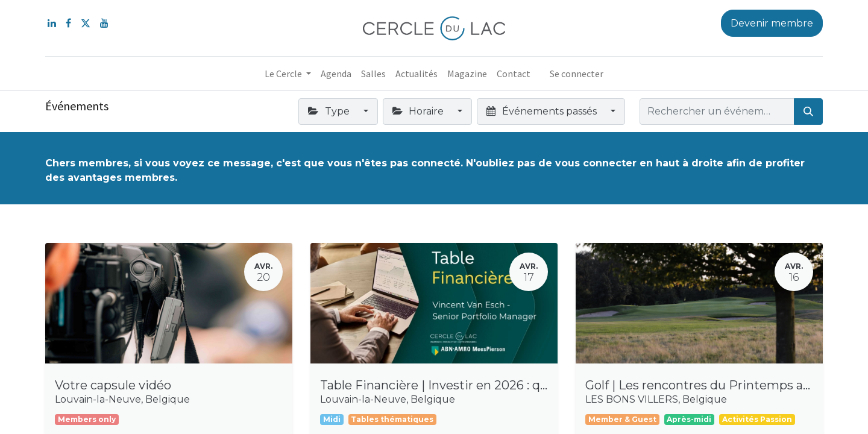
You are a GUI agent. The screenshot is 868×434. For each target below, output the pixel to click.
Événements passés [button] (542, 111)
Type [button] (330, 111)
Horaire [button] (419, 111)
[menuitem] (336, 74)
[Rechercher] (808, 112)
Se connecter (577, 74)
